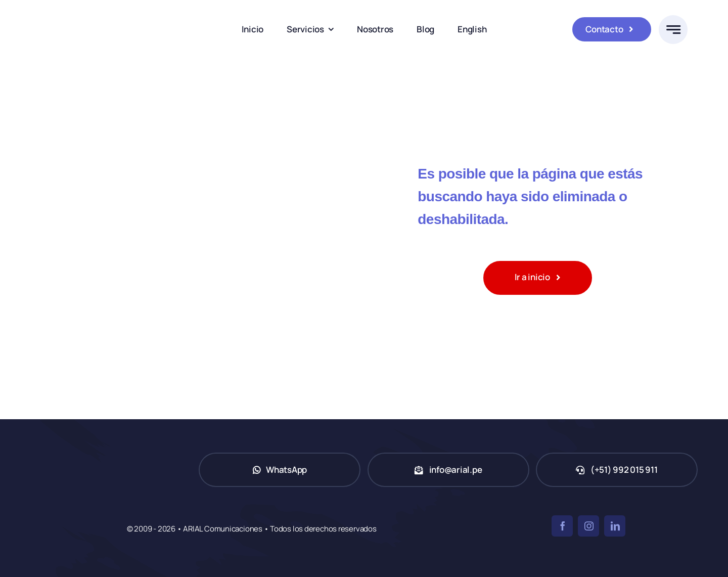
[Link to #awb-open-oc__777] (673, 30)
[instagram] (588, 526)
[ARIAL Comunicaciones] (94, 9)
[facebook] (562, 526)
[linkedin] (615, 526)
